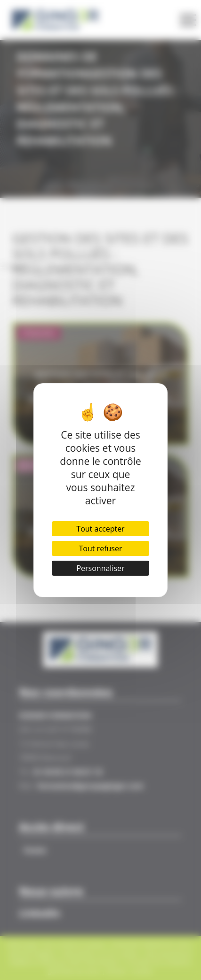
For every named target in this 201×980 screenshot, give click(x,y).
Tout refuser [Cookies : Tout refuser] (101, 548)
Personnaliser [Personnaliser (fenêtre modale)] (100, 568)
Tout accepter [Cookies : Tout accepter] (100, 529)
